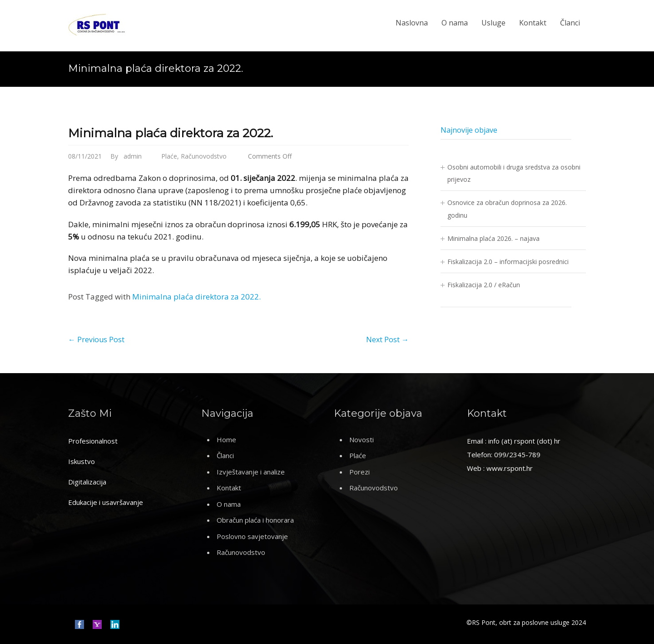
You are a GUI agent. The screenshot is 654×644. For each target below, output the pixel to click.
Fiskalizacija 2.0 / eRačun (484, 285)
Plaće (169, 156)
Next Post (387, 339)
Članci (570, 23)
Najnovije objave (469, 130)
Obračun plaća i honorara (255, 520)
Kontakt (533, 23)
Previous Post (96, 339)
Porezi (359, 472)
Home (226, 439)
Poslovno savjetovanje (252, 536)
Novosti (362, 439)
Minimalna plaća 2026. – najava (493, 238)
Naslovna (412, 23)
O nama (455, 23)
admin (133, 156)
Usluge (493, 23)
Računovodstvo (204, 156)
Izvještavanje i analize (251, 472)
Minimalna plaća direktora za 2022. (171, 133)
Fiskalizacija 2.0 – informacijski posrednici (508, 262)
